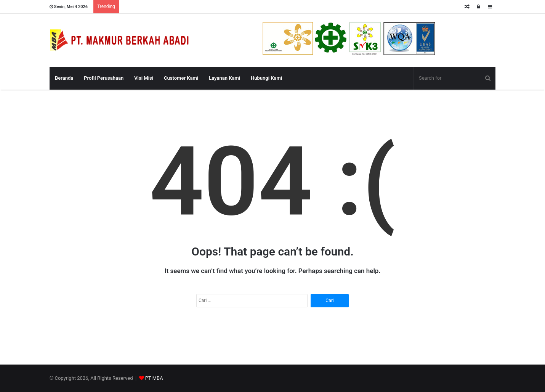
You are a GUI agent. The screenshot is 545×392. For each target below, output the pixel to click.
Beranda (64, 78)
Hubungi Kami (266, 78)
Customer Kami (181, 78)
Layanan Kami (224, 78)
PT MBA (154, 378)
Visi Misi (144, 78)
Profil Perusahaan (104, 78)
